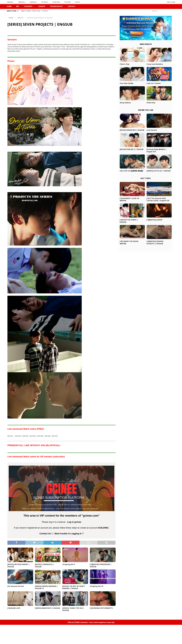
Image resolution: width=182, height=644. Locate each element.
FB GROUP (45, 2)
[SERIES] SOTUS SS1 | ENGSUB (159, 171)
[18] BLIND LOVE (14, 608)
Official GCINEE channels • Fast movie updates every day (91, 622)
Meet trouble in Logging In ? (69, 534)
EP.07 (55, 436)
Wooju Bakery (125, 103)
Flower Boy (151, 103)
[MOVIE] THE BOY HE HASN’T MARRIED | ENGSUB (74, 587)
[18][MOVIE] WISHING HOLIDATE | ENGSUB (155, 243)
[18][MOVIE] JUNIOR (154, 220)
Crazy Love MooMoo (155, 64)
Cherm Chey (125, 64)
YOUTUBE (67, 2)
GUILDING (103, 528)
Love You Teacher (154, 83)
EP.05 (40, 436)
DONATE (43, 6)
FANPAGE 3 (33, 2)
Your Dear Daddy (127, 83)
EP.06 (48, 436)
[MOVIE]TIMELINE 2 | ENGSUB (132, 149)
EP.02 (18, 436)
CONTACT (73, 6)
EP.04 (33, 436)
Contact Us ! (46, 534)
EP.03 (25, 436)
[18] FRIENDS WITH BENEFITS (101, 608)
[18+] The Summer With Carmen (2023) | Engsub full (158, 199)
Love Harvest (152, 130)
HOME (9, 6)
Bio (18, 6)
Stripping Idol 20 (97, 586)
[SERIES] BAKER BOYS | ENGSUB (47, 608)
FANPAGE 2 (22, 2)
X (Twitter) (56, 2)
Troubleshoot (58, 6)
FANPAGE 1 (10, 2)
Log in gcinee (74, 522)
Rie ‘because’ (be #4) (16, 586)
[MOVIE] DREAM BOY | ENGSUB (132, 130)
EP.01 (10, 436)
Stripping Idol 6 (69, 564)
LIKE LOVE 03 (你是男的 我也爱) (131, 171)
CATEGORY (28, 6)
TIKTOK (77, 2)
